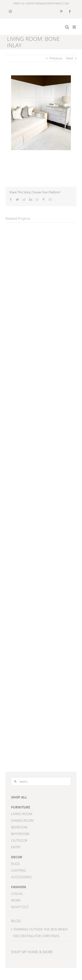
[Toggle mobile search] (67, 27)
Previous (56, 58)
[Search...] (41, 781)
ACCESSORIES (22, 877)
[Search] (15, 781)
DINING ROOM (22, 820)
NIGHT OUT (20, 907)
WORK (16, 900)
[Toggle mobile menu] (75, 27)
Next (70, 58)
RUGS (15, 864)
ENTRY (16, 847)
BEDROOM (19, 827)
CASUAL (17, 894)
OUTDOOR (19, 840)
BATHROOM (20, 834)
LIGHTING (18, 870)
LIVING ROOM (22, 814)
